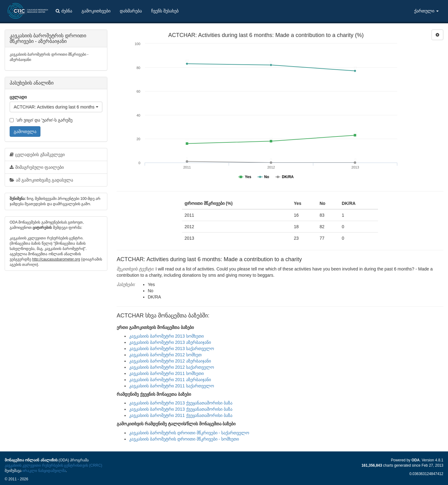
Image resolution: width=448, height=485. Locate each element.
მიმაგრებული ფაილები (37, 167)
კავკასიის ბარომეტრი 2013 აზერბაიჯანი (170, 342)
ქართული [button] (426, 11)
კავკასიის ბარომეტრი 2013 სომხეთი (166, 336)
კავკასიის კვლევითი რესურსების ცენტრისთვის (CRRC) (53, 465)
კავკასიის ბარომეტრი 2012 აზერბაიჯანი (170, 361)
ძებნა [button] (64, 11)
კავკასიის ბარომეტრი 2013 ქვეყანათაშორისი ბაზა (181, 403)
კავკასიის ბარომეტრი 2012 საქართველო (172, 367)
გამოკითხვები (96, 11)
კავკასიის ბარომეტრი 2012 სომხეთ (165, 355)
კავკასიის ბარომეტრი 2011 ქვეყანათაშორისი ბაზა (181, 415)
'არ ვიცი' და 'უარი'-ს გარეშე (41, 120)
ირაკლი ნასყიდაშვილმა (44, 471)
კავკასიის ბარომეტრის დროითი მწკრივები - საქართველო (189, 433)
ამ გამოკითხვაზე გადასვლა (41, 180)
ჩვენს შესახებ (165, 11)
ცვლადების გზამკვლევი (37, 155)
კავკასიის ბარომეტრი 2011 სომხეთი (166, 373)
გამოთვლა (25, 132)
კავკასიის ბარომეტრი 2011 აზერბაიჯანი (170, 380)
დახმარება (131, 11)
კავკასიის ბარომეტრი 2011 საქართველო (172, 386)
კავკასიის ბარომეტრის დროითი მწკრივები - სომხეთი (184, 439)
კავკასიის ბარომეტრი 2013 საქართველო (172, 349)
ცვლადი (18, 97)
